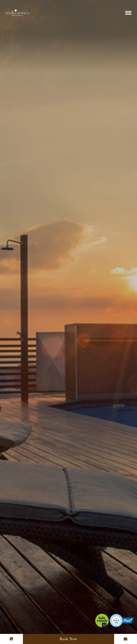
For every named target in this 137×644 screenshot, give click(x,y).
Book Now (68, 639)
